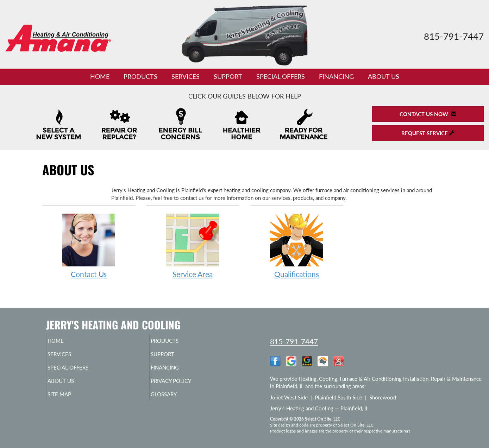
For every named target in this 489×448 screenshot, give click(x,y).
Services (186, 76)
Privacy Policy (185, 386)
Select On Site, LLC (323, 419)
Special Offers (281, 76)
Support (228, 76)
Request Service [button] (428, 133)
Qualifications (297, 245)
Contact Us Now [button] (428, 114)
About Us (384, 76)
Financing (336, 76)
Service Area (193, 245)
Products (140, 76)
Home (100, 76)
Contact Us (89, 245)
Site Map (71, 400)
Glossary (176, 400)
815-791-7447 (294, 341)
